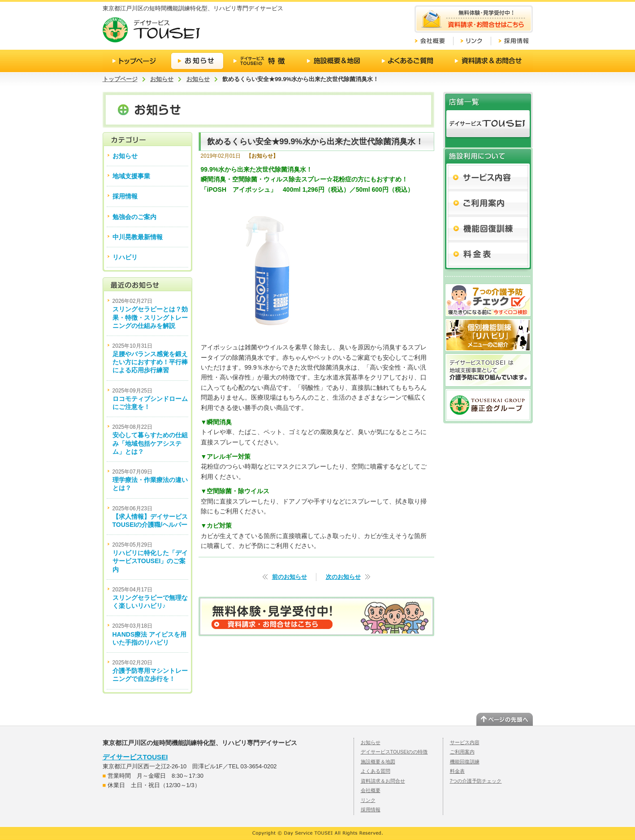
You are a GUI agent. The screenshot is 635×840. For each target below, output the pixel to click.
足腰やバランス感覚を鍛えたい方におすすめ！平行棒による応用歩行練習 (150, 362)
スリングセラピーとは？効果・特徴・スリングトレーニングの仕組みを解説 (150, 317)
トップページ (120, 79)
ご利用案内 (462, 752)
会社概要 (371, 790)
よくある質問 (376, 771)
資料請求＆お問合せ (383, 781)
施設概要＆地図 (378, 762)
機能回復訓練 (465, 762)
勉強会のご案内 (134, 217)
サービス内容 (465, 742)
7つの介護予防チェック (476, 781)
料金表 (457, 771)
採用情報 (125, 196)
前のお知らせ (289, 577)
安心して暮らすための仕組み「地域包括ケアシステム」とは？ (150, 443)
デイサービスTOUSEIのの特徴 (394, 752)
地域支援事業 (131, 176)
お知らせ (162, 79)
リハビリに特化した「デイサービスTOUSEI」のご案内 (150, 561)
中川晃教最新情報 (138, 237)
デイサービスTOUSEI (135, 757)
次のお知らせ (343, 577)
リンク (368, 800)
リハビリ (125, 257)
